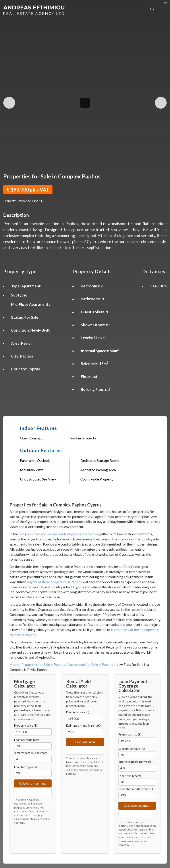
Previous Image (9, 103)
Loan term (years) (25, 767)
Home (14, 664)
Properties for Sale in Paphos (43, 664)
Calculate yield (85, 742)
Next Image (161, 103)
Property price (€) (26, 726)
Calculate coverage (137, 806)
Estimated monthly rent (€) (83, 726)
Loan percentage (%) (27, 740)
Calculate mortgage (33, 783)
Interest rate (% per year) (30, 753)
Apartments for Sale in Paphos (90, 664)
